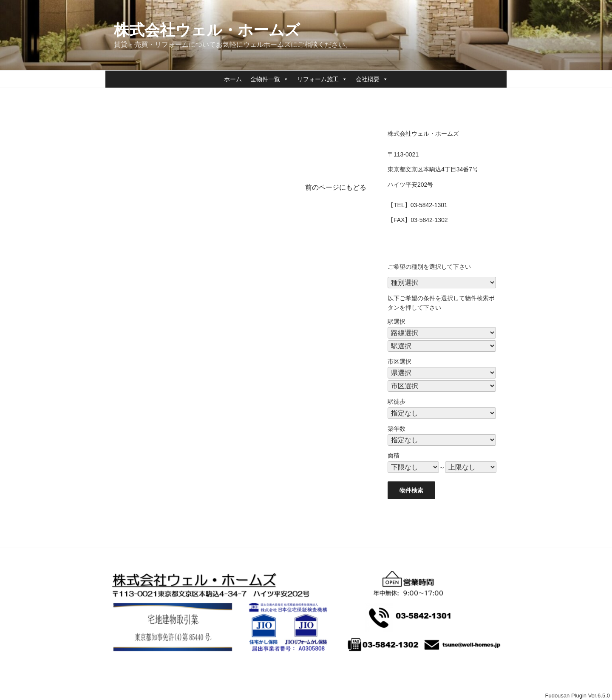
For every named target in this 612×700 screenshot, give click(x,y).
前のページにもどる (336, 187)
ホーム (233, 79)
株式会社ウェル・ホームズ (207, 30)
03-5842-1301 (429, 205)
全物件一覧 (269, 79)
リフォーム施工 (322, 79)
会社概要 (372, 79)
